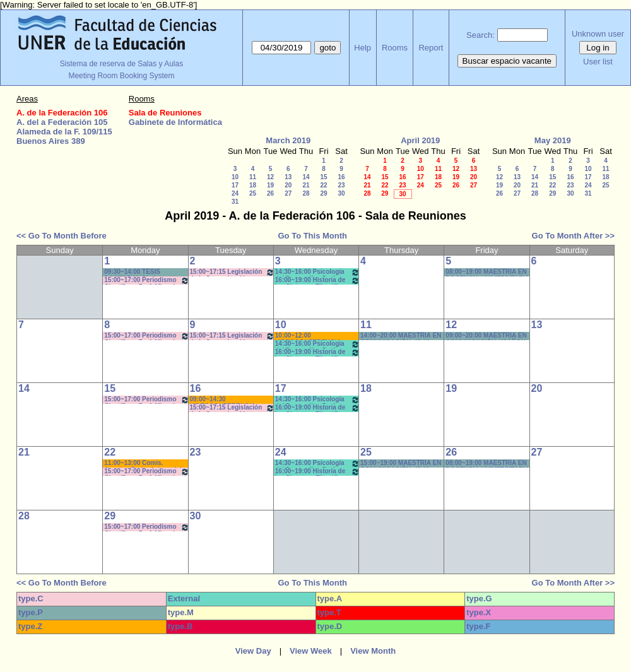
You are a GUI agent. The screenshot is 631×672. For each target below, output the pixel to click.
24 (235, 193)
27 (288, 193)
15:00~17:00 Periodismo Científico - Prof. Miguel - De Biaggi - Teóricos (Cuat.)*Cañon (146, 280)
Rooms (395, 48)
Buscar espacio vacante (507, 61)
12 (270, 177)
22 (323, 185)
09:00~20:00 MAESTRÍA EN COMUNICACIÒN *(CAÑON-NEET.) (487, 336)
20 (288, 185)
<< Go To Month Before (62, 236)
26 (270, 193)
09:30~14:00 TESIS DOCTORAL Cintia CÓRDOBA (132, 272)
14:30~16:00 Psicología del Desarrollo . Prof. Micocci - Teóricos (317, 272)
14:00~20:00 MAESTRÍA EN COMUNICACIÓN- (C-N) (401, 336)
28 (306, 193)
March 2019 (288, 140)
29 (323, 193)
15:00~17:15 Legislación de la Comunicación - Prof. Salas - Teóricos (232, 272)
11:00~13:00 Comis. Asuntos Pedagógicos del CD (143, 463)
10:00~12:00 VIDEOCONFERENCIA (308, 336)
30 (341, 193)
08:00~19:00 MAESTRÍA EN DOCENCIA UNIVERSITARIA (487, 463)
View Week (311, 651)
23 (341, 185)
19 (270, 185)
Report (431, 48)
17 (235, 185)
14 (306, 177)
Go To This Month (312, 236)
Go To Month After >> (573, 236)
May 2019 (553, 140)
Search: (481, 35)
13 (288, 177)
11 (253, 177)
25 (253, 193)
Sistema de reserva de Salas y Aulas (121, 64)
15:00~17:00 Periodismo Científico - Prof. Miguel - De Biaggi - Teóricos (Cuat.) (146, 336)
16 (341, 177)
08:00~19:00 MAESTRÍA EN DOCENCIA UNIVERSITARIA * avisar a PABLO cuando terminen (487, 272)
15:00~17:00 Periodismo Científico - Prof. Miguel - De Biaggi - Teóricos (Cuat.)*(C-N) (146, 400)
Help (363, 48)
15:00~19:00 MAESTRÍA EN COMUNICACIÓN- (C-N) (401, 463)
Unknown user (598, 34)
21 (306, 185)
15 (323, 177)
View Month (373, 651)
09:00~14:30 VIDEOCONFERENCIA (223, 400)
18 (253, 185)
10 (235, 177)
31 (235, 202)
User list (598, 62)
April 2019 (420, 140)
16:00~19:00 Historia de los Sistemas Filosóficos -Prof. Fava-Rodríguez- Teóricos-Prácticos (317, 280)
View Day (253, 651)
